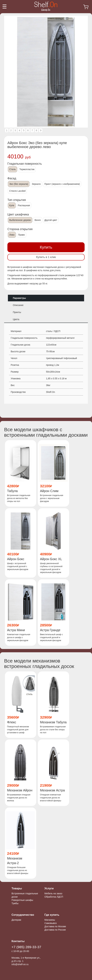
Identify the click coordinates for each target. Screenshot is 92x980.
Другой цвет (51, 220)
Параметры (19, 298)
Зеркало (36, 184)
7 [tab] (32, 130)
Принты (17, 312)
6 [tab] (28, 130)
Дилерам (16, 920)
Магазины (50, 920)
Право (21, 235)
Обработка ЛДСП (54, 897)
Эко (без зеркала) (19, 184)
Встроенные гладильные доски (25, 895)
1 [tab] (7, 130)
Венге (38, 220)
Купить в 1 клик (46, 257)
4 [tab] (19, 130)
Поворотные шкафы (22, 900)
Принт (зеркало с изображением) (62, 184)
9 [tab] (41, 130)
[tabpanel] (46, 72)
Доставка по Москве (55, 926)
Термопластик (27, 169)
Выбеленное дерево (20, 220)
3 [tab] (15, 130)
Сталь (13, 169)
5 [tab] (24, 130)
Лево (12, 235)
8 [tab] (37, 130)
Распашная (24, 205)
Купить (46, 247)
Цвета (16, 319)
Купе (12, 205)
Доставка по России (55, 930)
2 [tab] (11, 130)
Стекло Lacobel (17, 191)
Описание (18, 305)
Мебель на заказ (53, 893)
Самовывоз (51, 923)
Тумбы (15, 903)
